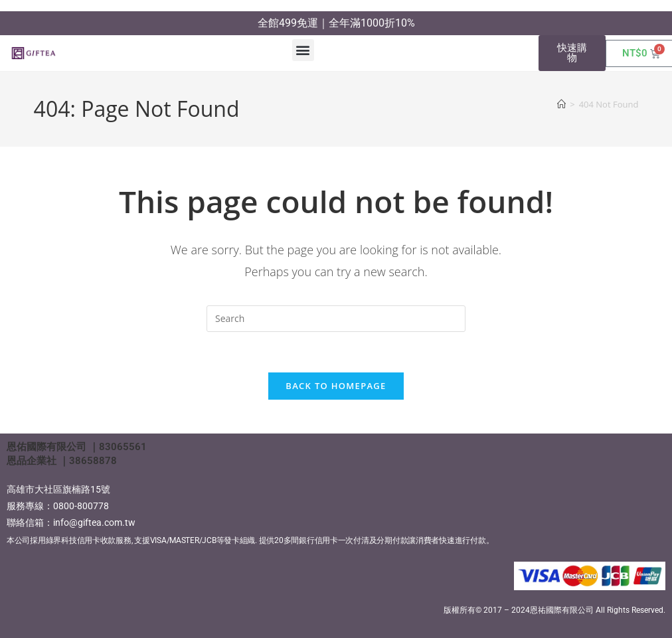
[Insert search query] (336, 319)
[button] (303, 50)
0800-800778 (81, 506)
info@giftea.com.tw (94, 522)
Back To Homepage (336, 386)
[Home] (561, 104)
